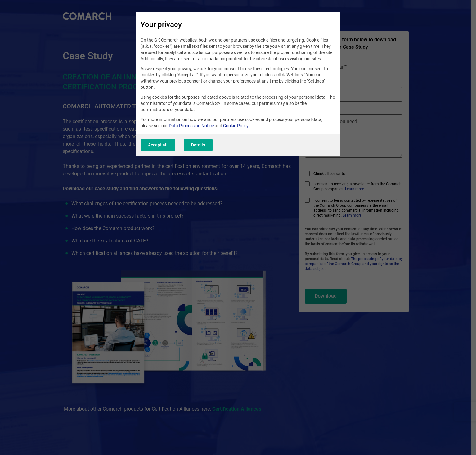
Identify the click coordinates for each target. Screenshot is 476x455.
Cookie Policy (236, 126)
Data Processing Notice (191, 126)
